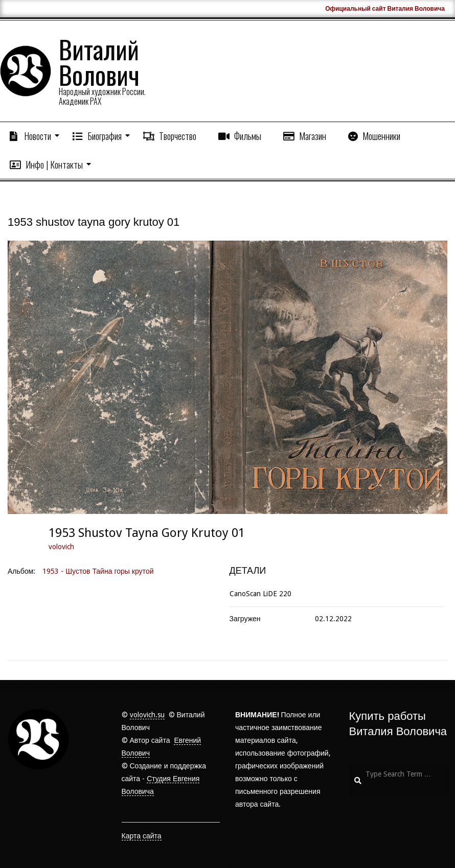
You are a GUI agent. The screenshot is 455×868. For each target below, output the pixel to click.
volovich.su (147, 715)
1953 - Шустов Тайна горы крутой (98, 571)
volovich (61, 547)
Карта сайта (142, 836)
